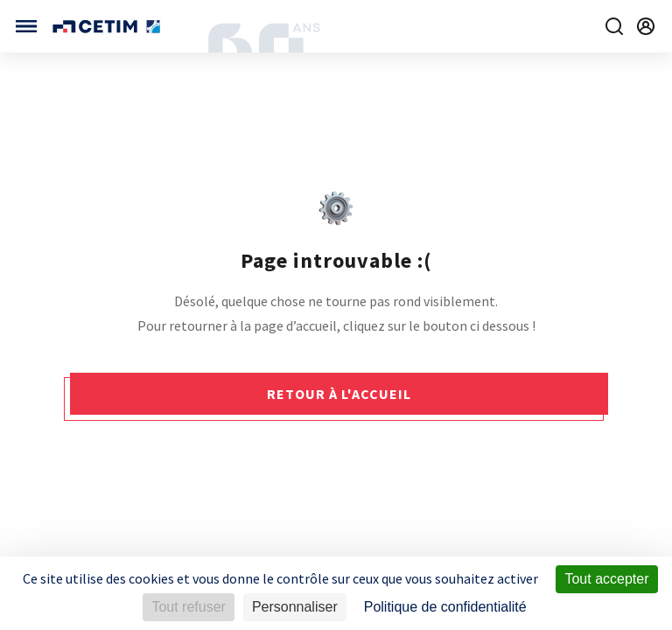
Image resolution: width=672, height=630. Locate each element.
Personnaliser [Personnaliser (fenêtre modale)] (295, 607)
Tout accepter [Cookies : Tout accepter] (606, 579)
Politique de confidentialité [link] (445, 607)
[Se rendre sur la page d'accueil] (108, 27)
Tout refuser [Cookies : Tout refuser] (188, 607)
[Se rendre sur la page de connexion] (646, 26)
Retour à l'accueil (339, 394)
